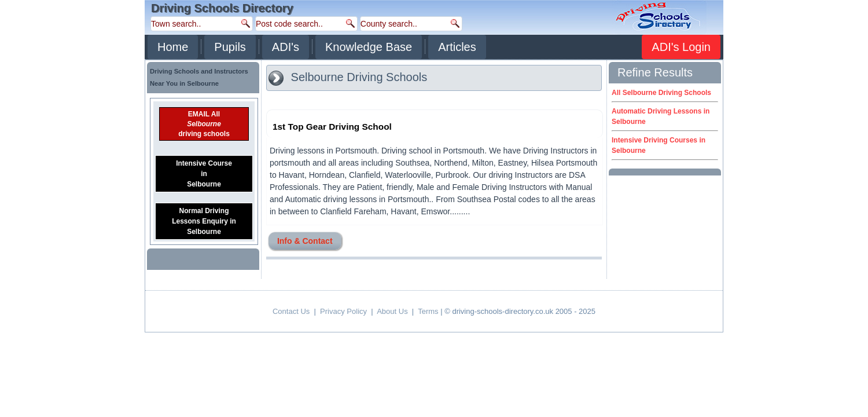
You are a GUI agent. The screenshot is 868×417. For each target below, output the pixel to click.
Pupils (230, 47)
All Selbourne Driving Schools (661, 93)
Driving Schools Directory (222, 8)
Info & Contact (305, 241)
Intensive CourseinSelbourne (204, 174)
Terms (428, 311)
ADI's (286, 47)
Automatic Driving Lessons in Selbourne (661, 116)
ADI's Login (681, 47)
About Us (392, 311)
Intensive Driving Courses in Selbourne (659, 145)
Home (173, 47)
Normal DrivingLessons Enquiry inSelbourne (204, 221)
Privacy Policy (343, 311)
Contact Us (291, 311)
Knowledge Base (369, 47)
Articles (457, 47)
